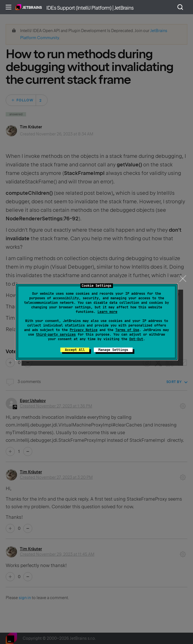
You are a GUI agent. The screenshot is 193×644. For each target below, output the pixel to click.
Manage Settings (113, 350)
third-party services (56, 334)
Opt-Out (136, 339)
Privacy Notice (84, 330)
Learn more (107, 312)
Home (29, 7)
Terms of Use (127, 330)
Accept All (75, 350)
